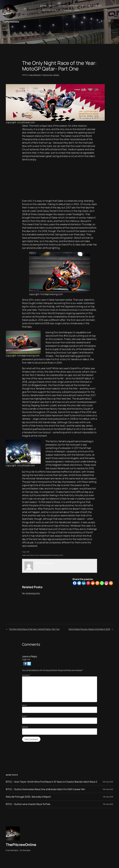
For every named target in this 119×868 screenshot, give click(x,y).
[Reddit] (93, 583)
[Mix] (97, 583)
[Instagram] (106, 583)
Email (25, 716)
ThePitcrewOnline (11, 22)
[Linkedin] (84, 583)
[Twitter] (79, 583)
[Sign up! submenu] (56, 6)
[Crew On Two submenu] (92, 6)
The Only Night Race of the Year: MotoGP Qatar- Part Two (34, 629)
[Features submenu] (66, 6)
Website (25, 727)
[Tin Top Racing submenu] (72, 10)
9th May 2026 (108, 797)
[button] (25, 663)
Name (25, 705)
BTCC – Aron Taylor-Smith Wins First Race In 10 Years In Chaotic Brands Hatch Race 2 (51, 782)
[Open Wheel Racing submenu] (58, 10)
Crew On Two (47, 75)
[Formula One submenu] (78, 6)
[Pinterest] (88, 583)
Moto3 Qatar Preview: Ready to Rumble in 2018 (89, 629)
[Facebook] (75, 583)
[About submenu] (80, 10)
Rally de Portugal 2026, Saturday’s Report (28, 797)
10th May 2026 (108, 782)
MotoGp (56, 75)
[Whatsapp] (102, 583)
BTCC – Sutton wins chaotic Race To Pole (28, 804)
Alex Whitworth (35, 75)
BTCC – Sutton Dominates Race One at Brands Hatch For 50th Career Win (45, 789)
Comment (26, 675)
